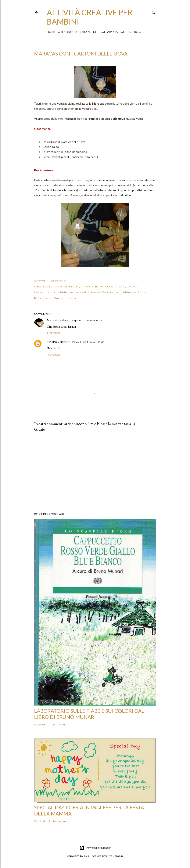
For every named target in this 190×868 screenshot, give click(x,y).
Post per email (58, 281)
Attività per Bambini (93, 286)
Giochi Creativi (116, 286)
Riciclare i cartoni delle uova (120, 292)
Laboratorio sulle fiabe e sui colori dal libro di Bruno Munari (89, 714)
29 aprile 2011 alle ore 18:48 (88, 342)
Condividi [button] (40, 281)
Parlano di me (86, 32)
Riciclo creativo (43, 298)
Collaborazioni (113, 32)
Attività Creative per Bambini (61, 286)
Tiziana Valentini (58, 342)
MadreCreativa (58, 320)
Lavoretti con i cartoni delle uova (54, 292)
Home (51, 32)
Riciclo (142, 292)
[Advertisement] (95, 472)
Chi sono (65, 32)
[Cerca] (154, 12)
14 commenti (57, 724)
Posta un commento (61, 821)
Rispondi (53, 333)
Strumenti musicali (65, 298)
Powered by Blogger (95, 848)
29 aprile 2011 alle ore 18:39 (86, 320)
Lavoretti (132, 286)
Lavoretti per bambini (88, 292)
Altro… (135, 32)
